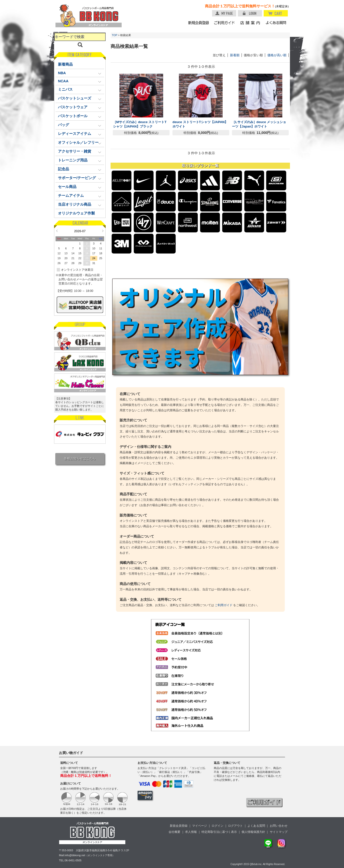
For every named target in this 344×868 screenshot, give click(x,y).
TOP (115, 35)
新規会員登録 (179, 826)
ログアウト (235, 826)
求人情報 (191, 832)
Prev (57, 231)
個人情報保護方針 (253, 832)
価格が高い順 (277, 55)
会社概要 (174, 832)
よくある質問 (256, 826)
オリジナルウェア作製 (76, 213)
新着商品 (65, 64)
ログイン (217, 826)
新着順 (235, 55)
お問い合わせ (279, 826)
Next (103, 231)
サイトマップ (279, 832)
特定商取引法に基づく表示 (219, 832)
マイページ (200, 826)
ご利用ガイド (224, 605)
